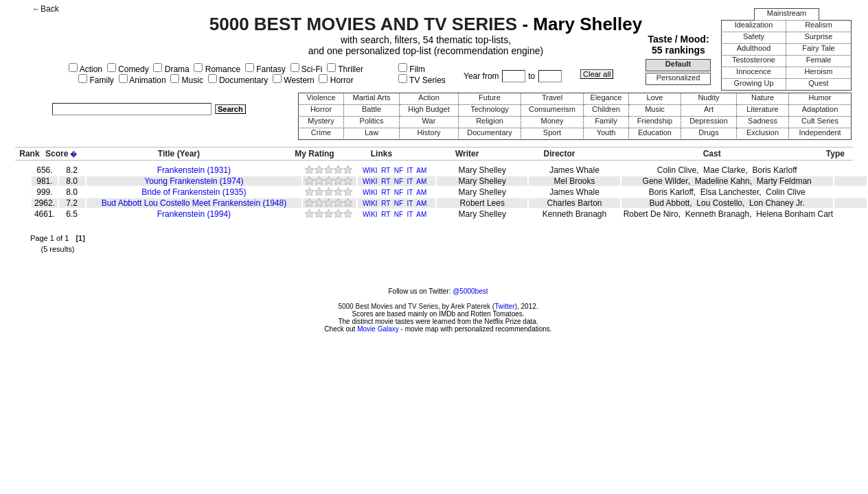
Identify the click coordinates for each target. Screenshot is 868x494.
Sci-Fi (307, 69)
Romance (217, 69)
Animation (142, 80)
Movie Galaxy (378, 329)
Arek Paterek (470, 306)
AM (421, 170)
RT (386, 170)
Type (835, 154)
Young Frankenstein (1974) (194, 181)
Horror (336, 80)
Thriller (345, 69)
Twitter (504, 306)
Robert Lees (482, 203)
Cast (712, 154)
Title (166, 154)
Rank (29, 154)
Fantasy (265, 69)
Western (294, 80)
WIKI (370, 170)
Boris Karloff (774, 170)
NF (399, 170)
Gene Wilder (665, 181)
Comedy (128, 69)
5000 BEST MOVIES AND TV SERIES (363, 24)
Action (85, 69)
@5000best (470, 291)
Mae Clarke (724, 170)
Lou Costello (719, 203)
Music (187, 80)
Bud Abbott (670, 203)
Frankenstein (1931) (194, 170)
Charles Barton (574, 203)
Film (412, 69)
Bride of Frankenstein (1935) (194, 192)
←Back (46, 9)
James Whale (574, 170)
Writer (467, 154)
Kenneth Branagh (574, 214)
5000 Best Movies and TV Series (388, 306)
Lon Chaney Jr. (777, 203)
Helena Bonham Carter (798, 214)
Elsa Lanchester (730, 192)
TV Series (422, 80)
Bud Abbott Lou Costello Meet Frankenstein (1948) (194, 203)
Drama (171, 69)
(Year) (189, 154)
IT (410, 170)
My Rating (314, 154)
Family (96, 80)
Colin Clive (677, 170)
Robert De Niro (651, 214)
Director (560, 154)
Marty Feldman (784, 181)
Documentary (238, 80)
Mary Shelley (482, 170)
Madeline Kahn (722, 181)
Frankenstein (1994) (194, 214)
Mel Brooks (575, 181)
